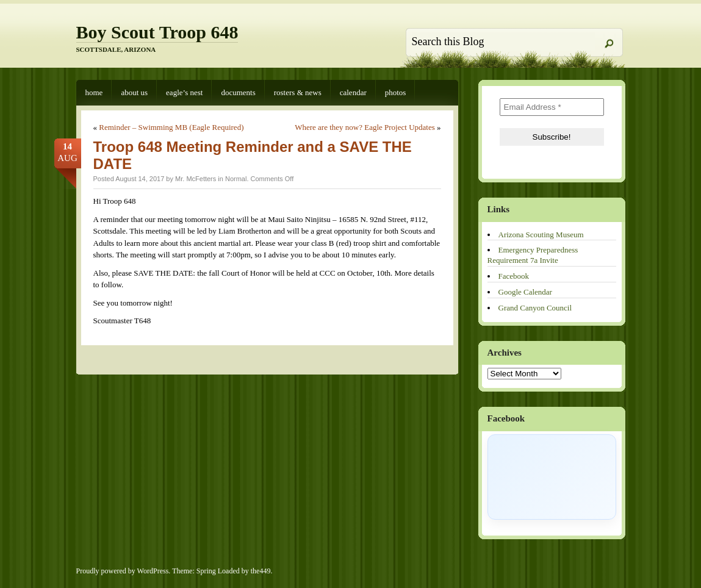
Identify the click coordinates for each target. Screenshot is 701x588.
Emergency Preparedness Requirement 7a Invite (533, 255)
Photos (396, 92)
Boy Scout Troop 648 (157, 32)
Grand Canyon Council (535, 308)
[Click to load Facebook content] (552, 477)
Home (94, 92)
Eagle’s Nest (184, 92)
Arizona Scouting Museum (541, 235)
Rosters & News (298, 92)
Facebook (514, 276)
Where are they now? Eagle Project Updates (365, 127)
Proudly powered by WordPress (123, 571)
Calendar (353, 92)
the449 (261, 571)
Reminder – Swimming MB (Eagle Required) (171, 127)
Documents (238, 92)
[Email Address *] (552, 107)
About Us (134, 92)
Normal (236, 179)
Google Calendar (525, 292)
